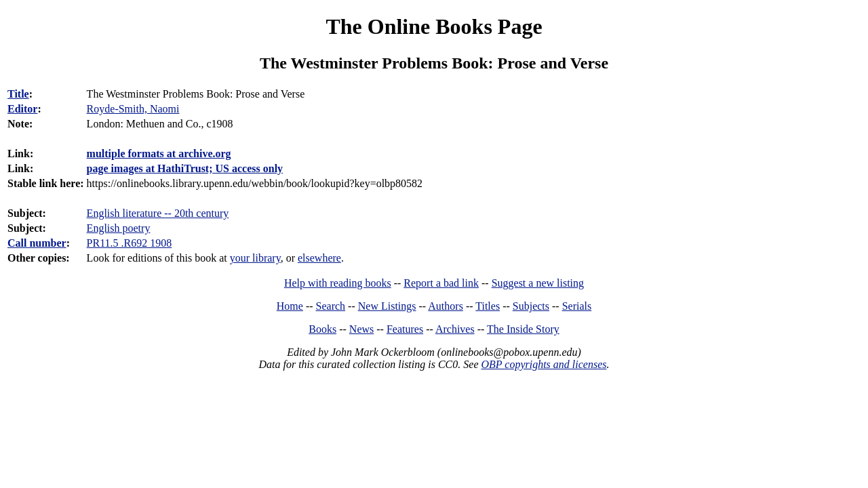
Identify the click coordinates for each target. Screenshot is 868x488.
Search (331, 306)
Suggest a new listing (538, 283)
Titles (488, 306)
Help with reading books (338, 283)
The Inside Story (523, 329)
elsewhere (319, 258)
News (361, 329)
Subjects (531, 306)
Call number (37, 243)
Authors (446, 306)
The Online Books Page (434, 26)
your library (255, 258)
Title (18, 94)
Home (290, 306)
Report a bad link (441, 283)
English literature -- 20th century (158, 213)
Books (322, 329)
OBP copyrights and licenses (544, 364)
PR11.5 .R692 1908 (130, 243)
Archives (455, 329)
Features (405, 329)
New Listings (387, 306)
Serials (577, 306)
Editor (22, 109)
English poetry (119, 228)
